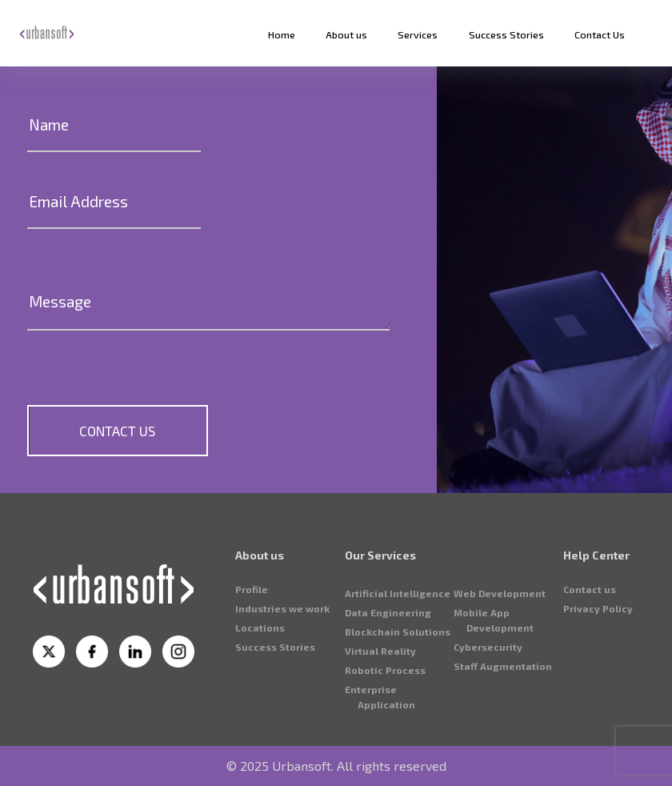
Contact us (590, 665)
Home (282, 34)
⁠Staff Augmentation (503, 742)
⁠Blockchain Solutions (398, 708)
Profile (252, 665)
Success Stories (506, 34)
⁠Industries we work (282, 684)
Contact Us (600, 34)
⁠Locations (260, 704)
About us (346, 34)
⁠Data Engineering (388, 688)
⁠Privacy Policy (598, 684)
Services (418, 34)
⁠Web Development (500, 669)
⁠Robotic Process (385, 746)
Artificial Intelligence (398, 669)
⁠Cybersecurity (488, 723)
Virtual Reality (380, 727)
